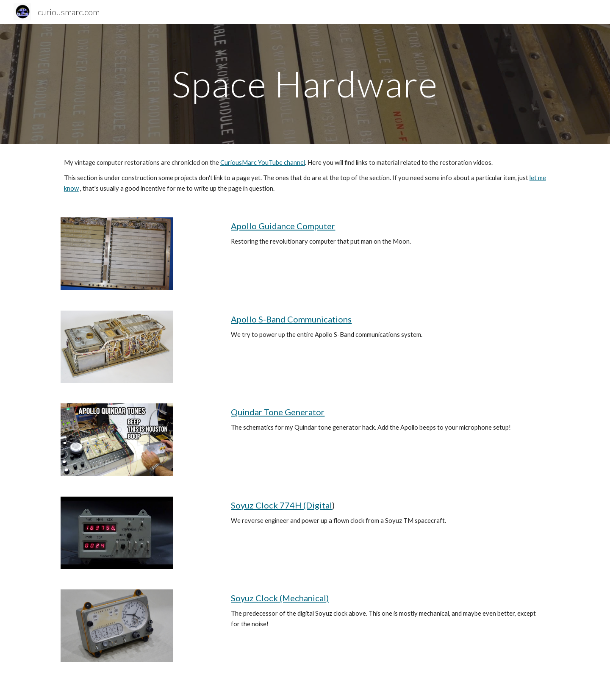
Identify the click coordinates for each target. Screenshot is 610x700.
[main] (305, 84)
